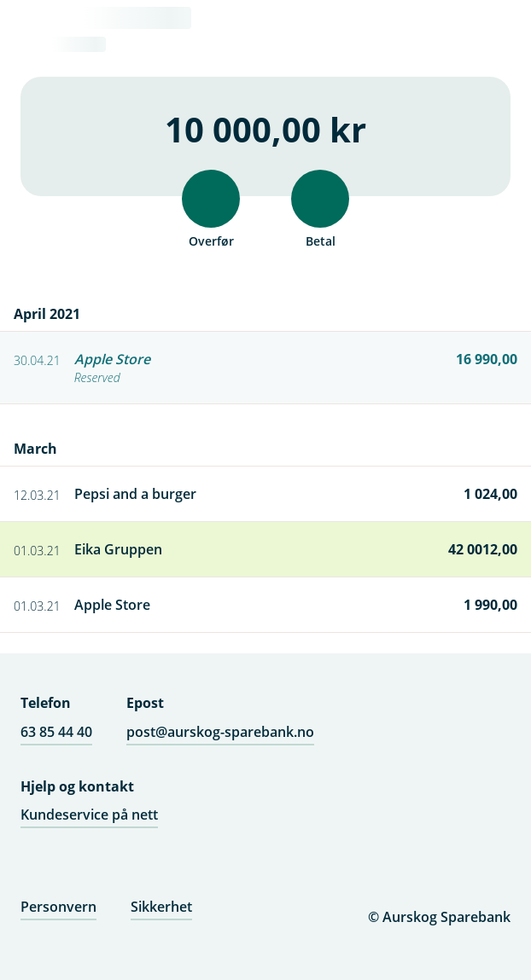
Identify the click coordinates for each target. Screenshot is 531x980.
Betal (320, 209)
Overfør (211, 209)
